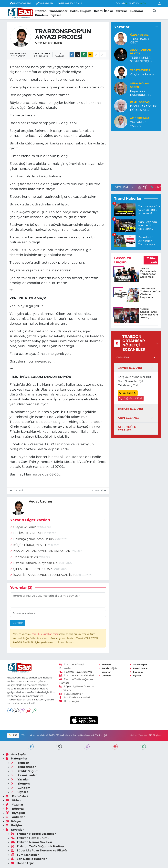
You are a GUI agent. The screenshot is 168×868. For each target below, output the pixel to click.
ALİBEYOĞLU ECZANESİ (127, 429)
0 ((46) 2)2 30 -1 (131, 398)
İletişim (14, 825)
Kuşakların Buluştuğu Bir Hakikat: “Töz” (140, 93)
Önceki (16, 491)
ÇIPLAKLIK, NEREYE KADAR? (32, 569)
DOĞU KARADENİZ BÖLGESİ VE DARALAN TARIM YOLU (143, 108)
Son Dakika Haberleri (75, 697)
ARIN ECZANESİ (129, 418)
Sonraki (99, 491)
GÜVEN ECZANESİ (131, 368)
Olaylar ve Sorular (24, 527)
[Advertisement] (139, 157)
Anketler (15, 817)
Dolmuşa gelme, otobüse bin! (33, 539)
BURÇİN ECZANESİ (131, 409)
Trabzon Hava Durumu (76, 672)
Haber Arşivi (69, 701)
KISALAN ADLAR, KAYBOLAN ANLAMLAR (41, 551)
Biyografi (15, 813)
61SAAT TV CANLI (70, 3)
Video (13, 800)
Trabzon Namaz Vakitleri (77, 676)
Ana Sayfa (16, 754)
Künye (13, 821)
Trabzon (41, 11)
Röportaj (15, 809)
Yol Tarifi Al (128, 393)
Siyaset (56, 15)
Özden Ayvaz (139, 35)
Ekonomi (136, 11)
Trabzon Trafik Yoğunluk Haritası (38, 846)
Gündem (41, 15)
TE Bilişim (155, 735)
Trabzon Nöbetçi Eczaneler (33, 834)
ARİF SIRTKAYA (140, 118)
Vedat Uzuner (49, 43)
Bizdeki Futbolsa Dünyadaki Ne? (35, 563)
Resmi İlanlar (104, 11)
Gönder (18, 623)
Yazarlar (121, 11)
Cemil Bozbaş (140, 102)
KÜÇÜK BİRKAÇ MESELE (29, 545)
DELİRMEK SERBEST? (27, 533)
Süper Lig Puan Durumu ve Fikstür (39, 850)
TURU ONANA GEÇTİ (140, 41)
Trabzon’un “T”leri (24, 557)
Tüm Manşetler (71, 694)
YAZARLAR (45, 3)
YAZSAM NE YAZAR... (138, 124)
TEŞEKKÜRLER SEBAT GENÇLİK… (142, 59)
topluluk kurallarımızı (45, 634)
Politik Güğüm (81, 11)
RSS (13, 735)
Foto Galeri (17, 796)
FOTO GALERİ (20, 3)
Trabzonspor (58, 11)
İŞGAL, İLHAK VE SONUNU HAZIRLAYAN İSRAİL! (45, 575)
